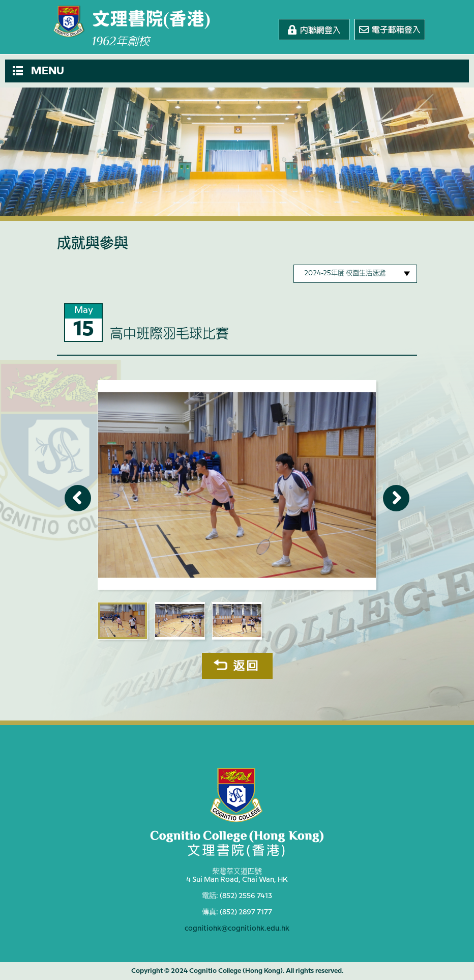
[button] (237, 71)
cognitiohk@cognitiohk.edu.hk (237, 929)
